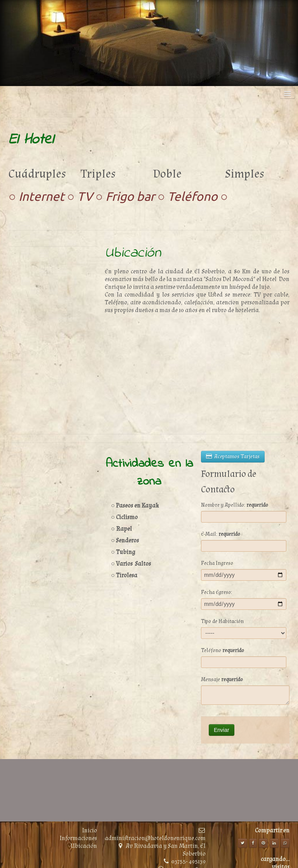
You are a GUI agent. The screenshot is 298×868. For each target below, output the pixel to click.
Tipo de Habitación (222, 621)
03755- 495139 (189, 862)
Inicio (90, 831)
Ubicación (84, 846)
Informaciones (78, 838)
